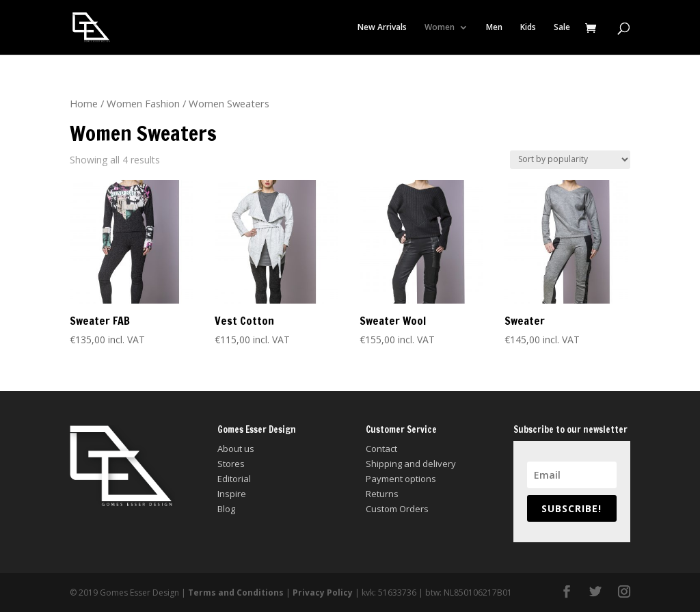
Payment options (401, 479)
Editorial (234, 479)
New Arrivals (382, 28)
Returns (382, 494)
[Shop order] (570, 160)
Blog (226, 509)
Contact (381, 449)
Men (494, 28)
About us (236, 449)
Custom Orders (397, 509)
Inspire (232, 494)
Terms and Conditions (236, 593)
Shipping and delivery (411, 464)
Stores (231, 464)
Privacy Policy (323, 593)
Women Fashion (143, 103)
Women (440, 28)
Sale (562, 28)
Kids (528, 28)
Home (84, 103)
